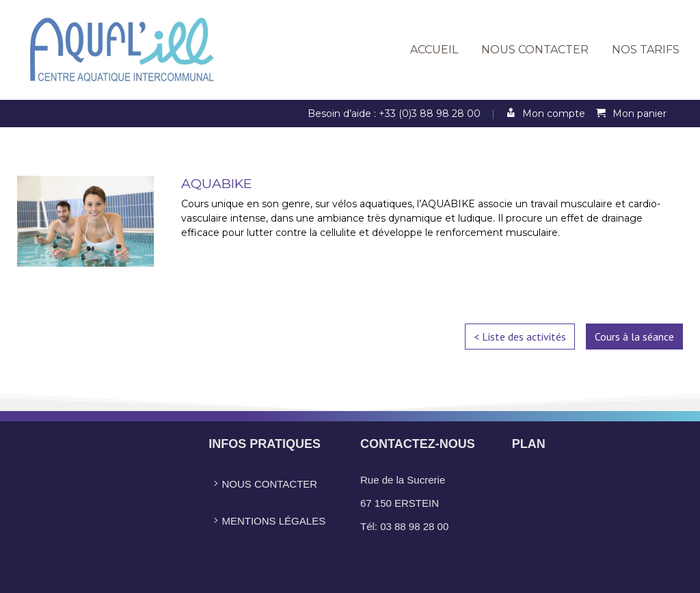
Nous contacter (535, 50)
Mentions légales (267, 521)
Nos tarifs (646, 50)
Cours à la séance (634, 337)
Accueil (434, 50)
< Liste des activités (520, 337)
